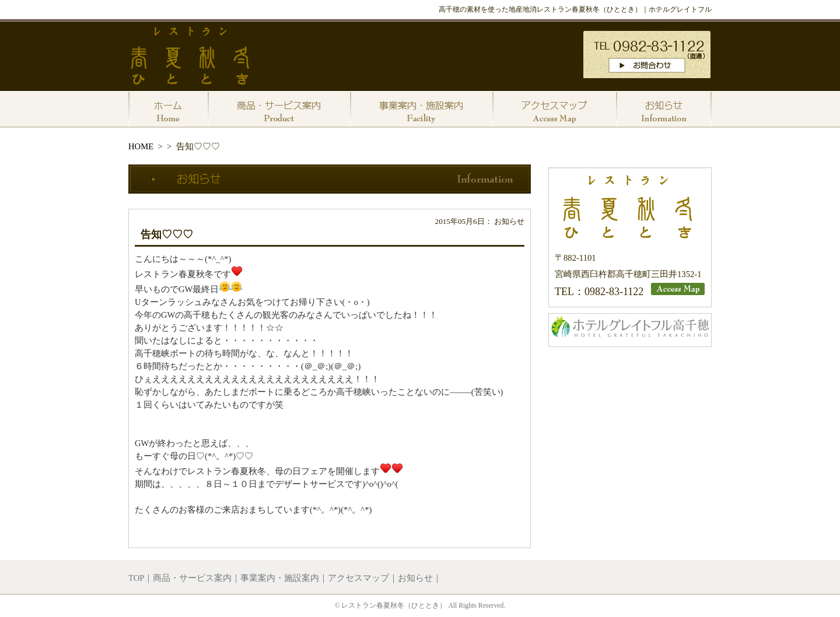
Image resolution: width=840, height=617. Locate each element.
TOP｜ (141, 578)
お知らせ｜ (420, 578)
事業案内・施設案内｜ (284, 578)
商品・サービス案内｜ (197, 578)
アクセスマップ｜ (363, 578)
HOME (141, 146)
